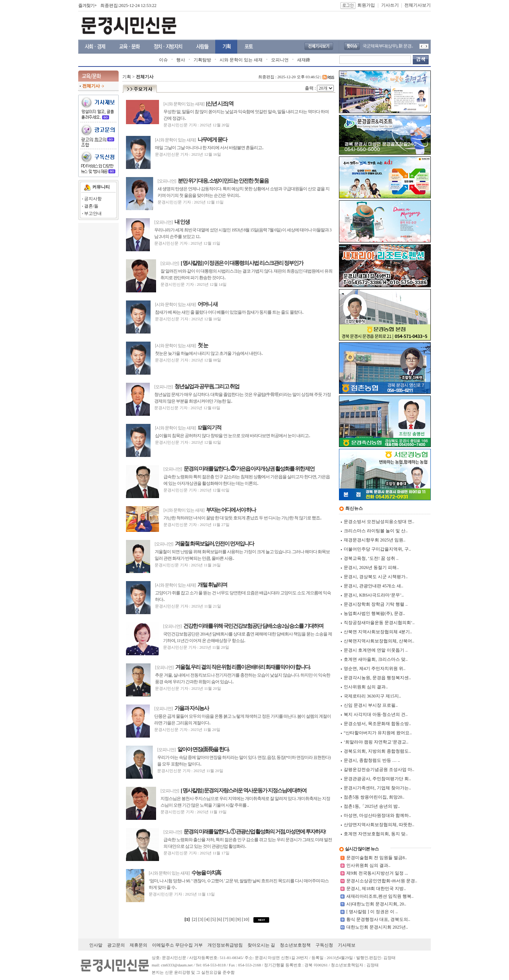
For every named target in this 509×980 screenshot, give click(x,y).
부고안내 (93, 213)
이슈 (163, 60)
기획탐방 (202, 60)
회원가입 (366, 5)
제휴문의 (138, 945)
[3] (201, 919)
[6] (220, 919)
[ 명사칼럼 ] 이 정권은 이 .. (372, 912)
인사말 (96, 945)
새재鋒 (304, 60)
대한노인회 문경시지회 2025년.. (377, 927)
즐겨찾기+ (87, 6)
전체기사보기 (418, 5)
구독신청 (324, 945)
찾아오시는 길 (261, 945)
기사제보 (347, 945)
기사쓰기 (390, 5)
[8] (233, 919)
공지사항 (93, 199)
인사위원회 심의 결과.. (368, 865)
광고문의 (116, 945)
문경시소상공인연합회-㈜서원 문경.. (382, 881)
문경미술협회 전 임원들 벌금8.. (377, 858)
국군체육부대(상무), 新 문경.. (388, 46)
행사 (181, 60)
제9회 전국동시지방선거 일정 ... (377, 873)
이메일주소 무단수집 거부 (177, 945)
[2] (195, 919)
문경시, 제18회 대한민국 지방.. (376, 889)
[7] (226, 919)
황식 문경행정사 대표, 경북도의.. (378, 919)
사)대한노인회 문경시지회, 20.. (376, 904)
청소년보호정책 (295, 945)
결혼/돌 (91, 206)
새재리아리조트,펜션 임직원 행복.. (380, 896)
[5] (214, 919)
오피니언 (280, 60)
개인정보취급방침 (225, 945)
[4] (208, 919)
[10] (246, 919)
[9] (239, 919)
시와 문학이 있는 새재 (241, 60)
